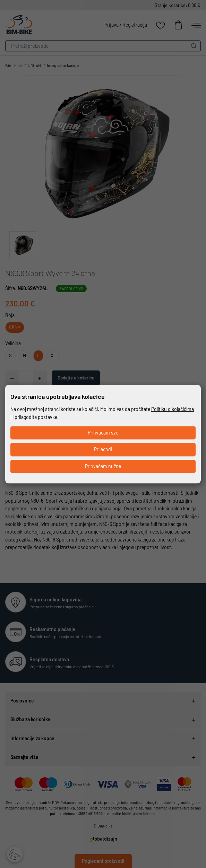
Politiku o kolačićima (173, 409)
